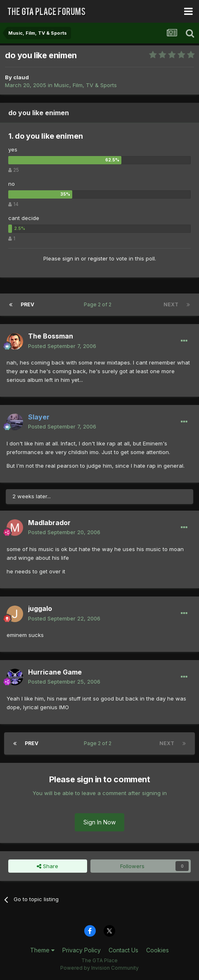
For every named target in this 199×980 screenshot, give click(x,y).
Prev (27, 304)
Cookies (158, 950)
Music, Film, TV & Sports (85, 85)
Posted (62, 346)
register (98, 258)
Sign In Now (99, 822)
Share (47, 866)
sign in (71, 258)
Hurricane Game (55, 672)
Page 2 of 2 (99, 304)
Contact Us (123, 950)
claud (21, 77)
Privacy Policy (82, 950)
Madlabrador (49, 523)
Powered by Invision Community (99, 968)
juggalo (40, 608)
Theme (42, 950)
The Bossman (51, 336)
